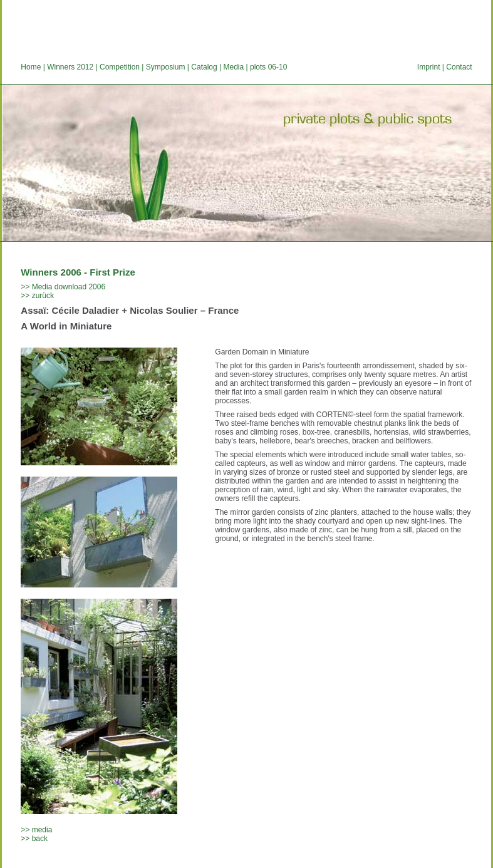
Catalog (204, 67)
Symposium (166, 67)
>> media (36, 830)
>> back (34, 839)
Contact (459, 67)
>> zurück (37, 296)
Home (31, 67)
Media (233, 67)
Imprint (429, 67)
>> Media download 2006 (63, 287)
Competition (120, 67)
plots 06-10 (268, 67)
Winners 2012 (70, 67)
